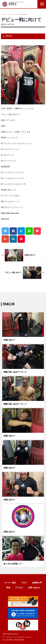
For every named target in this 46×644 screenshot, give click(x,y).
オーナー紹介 (10, 583)
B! (21, 231)
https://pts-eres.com (10, 213)
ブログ (24, 583)
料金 (8, 588)
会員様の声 (37, 583)
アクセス (19, 588)
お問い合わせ (34, 588)
